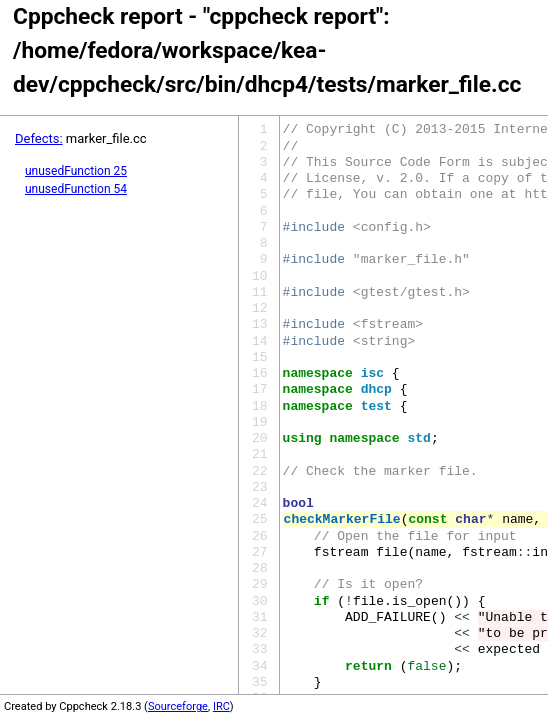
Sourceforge (178, 706)
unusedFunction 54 (76, 189)
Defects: (39, 138)
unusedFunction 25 (76, 171)
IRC (221, 706)
